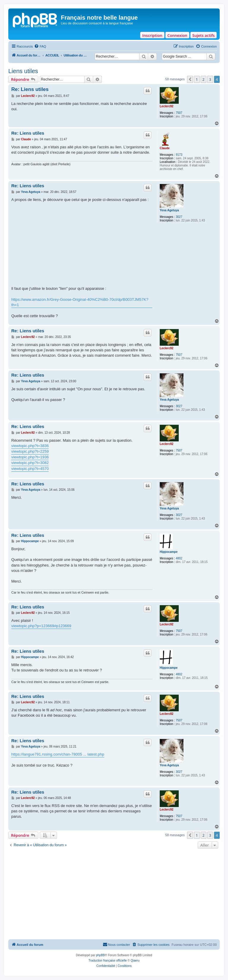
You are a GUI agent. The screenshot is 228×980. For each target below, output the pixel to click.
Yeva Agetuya (169, 210)
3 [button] (210, 79)
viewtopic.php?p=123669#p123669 (41, 626)
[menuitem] (40, 46)
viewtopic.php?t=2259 (30, 451)
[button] (190, 79)
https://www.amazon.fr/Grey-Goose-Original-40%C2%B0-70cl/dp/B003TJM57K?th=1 (80, 302)
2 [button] (204, 79)
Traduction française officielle (108, 961)
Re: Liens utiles (30, 89)
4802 (179, 558)
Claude (165, 148)
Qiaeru (135, 961)
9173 (179, 155)
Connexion (177, 35)
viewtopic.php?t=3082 (30, 463)
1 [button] (197, 79)
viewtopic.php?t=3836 (30, 446)
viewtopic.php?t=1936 (30, 457)
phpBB (100, 955)
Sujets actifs (204, 35)
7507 (179, 113)
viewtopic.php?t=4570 (30, 469)
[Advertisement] (114, 895)
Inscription (152, 35)
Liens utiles (23, 71)
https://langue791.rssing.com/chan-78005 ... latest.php (58, 754)
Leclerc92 (167, 106)
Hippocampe (169, 552)
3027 (179, 217)
